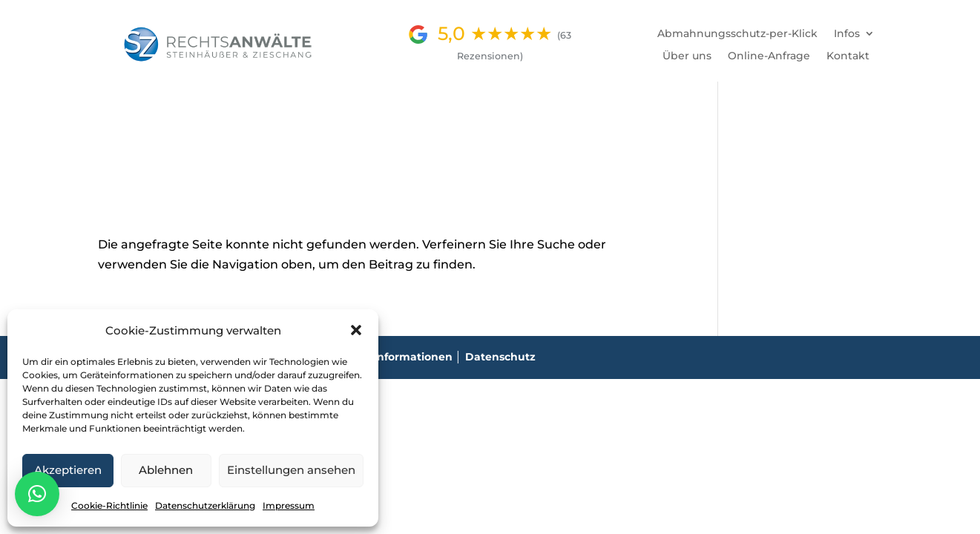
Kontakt (848, 56)
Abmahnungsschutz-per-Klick (737, 34)
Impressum (289, 505)
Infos (847, 34)
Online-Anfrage (769, 56)
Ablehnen (166, 470)
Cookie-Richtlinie (109, 505)
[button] (356, 330)
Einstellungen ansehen (291, 470)
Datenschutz (500, 357)
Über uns (687, 56)
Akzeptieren (68, 470)
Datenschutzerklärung (205, 505)
